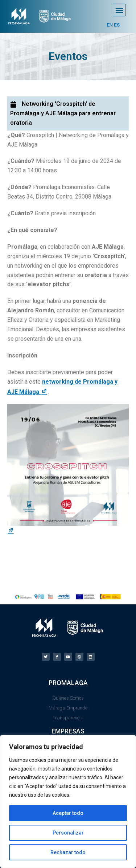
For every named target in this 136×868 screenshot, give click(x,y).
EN (110, 25)
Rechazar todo (68, 852)
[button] (119, 10)
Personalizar (68, 833)
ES (117, 25)
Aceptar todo (68, 813)
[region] (68, 801)
